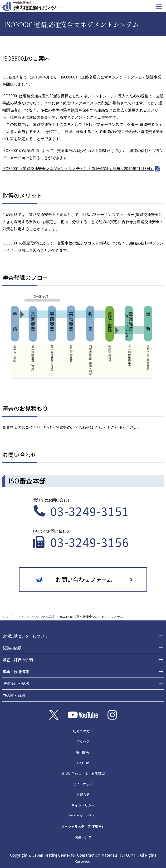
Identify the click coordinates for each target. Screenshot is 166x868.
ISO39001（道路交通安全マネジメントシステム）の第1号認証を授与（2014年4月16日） (78, 169)
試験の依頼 (12, 648)
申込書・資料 (14, 695)
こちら (100, 427)
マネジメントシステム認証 (36, 617)
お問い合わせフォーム (84, 579)
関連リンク (83, 837)
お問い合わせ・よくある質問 (83, 773)
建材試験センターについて (25, 636)
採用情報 (83, 752)
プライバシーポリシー (83, 816)
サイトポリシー (83, 805)
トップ (7, 617)
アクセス (83, 741)
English (83, 763)
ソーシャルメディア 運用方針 (83, 826)
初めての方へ (83, 731)
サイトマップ (83, 784)
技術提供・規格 (16, 683)
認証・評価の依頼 (18, 660)
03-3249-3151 (90, 511)
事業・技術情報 (16, 672)
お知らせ (83, 795)
